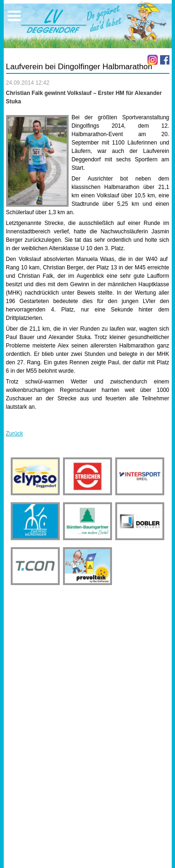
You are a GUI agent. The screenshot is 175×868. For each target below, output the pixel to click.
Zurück (15, 434)
